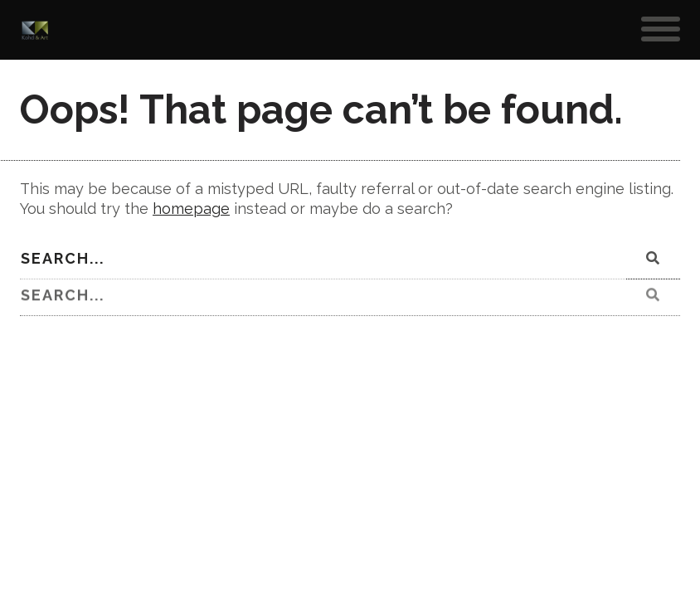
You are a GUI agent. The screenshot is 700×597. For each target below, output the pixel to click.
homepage (191, 209)
